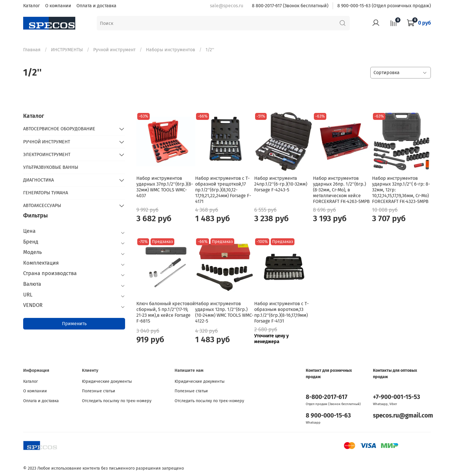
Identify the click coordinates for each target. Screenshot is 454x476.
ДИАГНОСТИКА (39, 180)
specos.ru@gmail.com (403, 416)
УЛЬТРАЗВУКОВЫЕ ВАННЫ (51, 167)
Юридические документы (107, 381)
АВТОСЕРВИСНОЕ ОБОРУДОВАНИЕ (59, 129)
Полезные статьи (99, 391)
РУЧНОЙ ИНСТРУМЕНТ (47, 142)
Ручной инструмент (114, 50)
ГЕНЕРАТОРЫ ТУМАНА (46, 193)
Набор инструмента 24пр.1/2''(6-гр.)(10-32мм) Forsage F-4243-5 (281, 184)
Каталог (32, 6)
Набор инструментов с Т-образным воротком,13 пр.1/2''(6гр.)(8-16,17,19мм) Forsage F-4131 (281, 312)
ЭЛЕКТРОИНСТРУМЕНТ (47, 154)
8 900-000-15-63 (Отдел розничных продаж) (384, 6)
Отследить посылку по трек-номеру (117, 401)
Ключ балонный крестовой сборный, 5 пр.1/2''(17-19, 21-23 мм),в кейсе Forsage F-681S (166, 312)
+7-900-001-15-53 (397, 397)
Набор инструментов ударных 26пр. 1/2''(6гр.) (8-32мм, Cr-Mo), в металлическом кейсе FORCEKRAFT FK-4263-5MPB (341, 190)
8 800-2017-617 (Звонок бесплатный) (290, 6)
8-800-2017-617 (327, 397)
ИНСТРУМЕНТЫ (67, 50)
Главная (32, 50)
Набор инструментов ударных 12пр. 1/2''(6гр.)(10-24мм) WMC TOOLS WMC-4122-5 (224, 312)
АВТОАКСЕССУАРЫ (42, 205)
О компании (58, 6)
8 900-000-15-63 (328, 416)
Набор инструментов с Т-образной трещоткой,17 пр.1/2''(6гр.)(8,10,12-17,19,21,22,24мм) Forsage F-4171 (223, 190)
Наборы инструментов (171, 50)
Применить (74, 324)
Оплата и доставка (96, 6)
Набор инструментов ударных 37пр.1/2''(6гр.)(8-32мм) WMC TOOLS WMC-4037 (165, 187)
